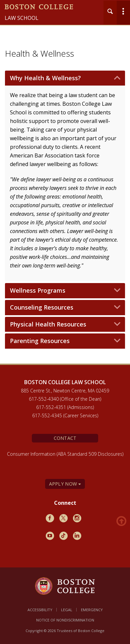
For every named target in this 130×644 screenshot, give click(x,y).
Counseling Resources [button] (42, 308)
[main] (65, 221)
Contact (65, 438)
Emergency (92, 610)
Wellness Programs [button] (38, 291)
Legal (67, 610)
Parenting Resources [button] (40, 341)
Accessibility (40, 610)
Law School (22, 18)
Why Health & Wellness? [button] (45, 78)
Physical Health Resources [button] (48, 324)
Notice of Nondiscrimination (65, 620)
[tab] (65, 78)
